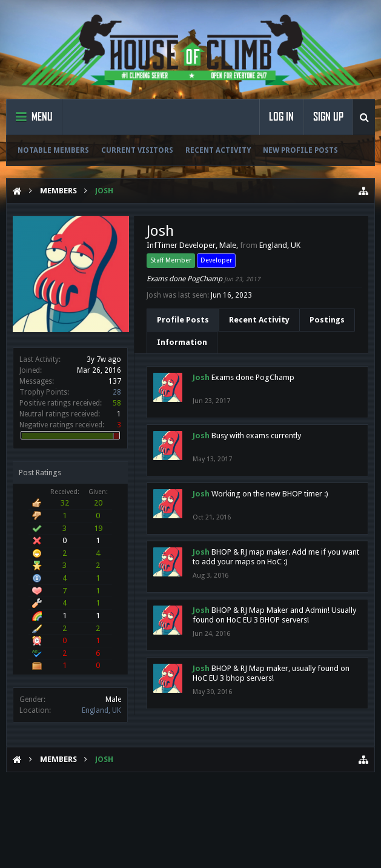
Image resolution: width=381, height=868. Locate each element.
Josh (201, 377)
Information (182, 342)
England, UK (101, 710)
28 (117, 392)
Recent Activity (218, 150)
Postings (327, 320)
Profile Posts (183, 320)
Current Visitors (137, 150)
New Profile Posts (300, 150)
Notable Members (53, 150)
